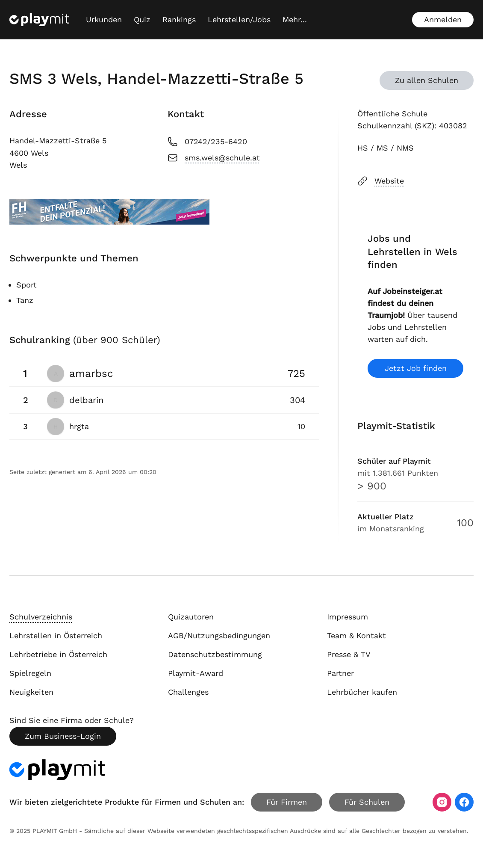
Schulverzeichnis (41, 617)
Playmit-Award (196, 673)
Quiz (142, 19)
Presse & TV (349, 654)
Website (381, 181)
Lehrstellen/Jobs (239, 19)
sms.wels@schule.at (214, 158)
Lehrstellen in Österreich (56, 635)
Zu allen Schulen (427, 80)
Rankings (179, 19)
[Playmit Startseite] (39, 20)
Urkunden (104, 19)
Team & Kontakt (356, 635)
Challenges (188, 692)
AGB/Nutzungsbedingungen (219, 635)
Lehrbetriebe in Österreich (58, 654)
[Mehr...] (295, 20)
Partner (340, 673)
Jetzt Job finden (416, 368)
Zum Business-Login (63, 736)
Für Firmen (287, 802)
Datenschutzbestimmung (215, 654)
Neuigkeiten (31, 692)
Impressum (348, 617)
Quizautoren (191, 617)
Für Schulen (367, 802)
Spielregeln (30, 673)
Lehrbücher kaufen (362, 692)
